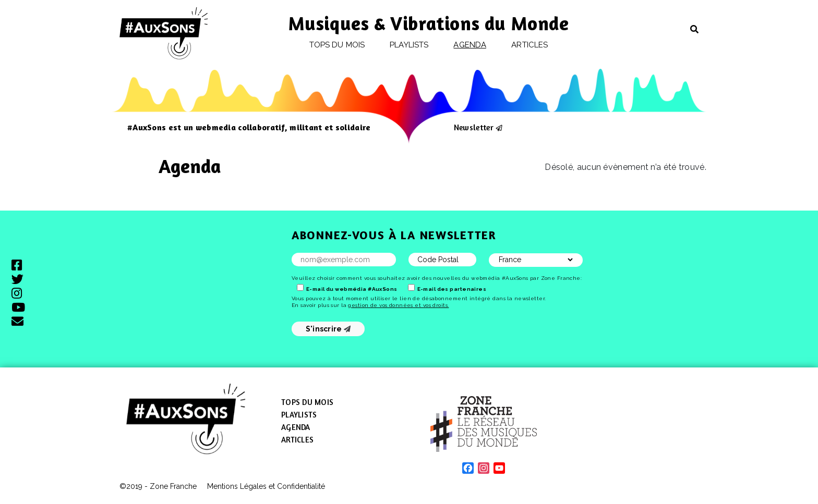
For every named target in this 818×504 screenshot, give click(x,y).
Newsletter (474, 127)
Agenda (470, 45)
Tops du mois (337, 45)
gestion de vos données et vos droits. (398, 305)
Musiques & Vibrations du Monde (429, 23)
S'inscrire (328, 329)
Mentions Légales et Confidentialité (266, 486)
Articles (530, 45)
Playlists (409, 45)
